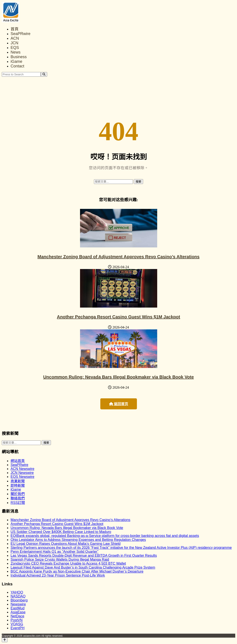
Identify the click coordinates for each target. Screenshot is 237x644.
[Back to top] (5, 640)
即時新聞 (18, 485)
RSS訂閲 (18, 503)
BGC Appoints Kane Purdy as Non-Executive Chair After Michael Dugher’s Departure (77, 571)
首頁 (15, 29)
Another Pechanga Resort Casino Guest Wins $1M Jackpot (118, 317)
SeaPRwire (21, 34)
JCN (14, 43)
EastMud (18, 608)
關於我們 (18, 494)
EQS (15, 48)
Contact (17, 66)
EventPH (18, 628)
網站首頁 (18, 461)
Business (19, 57)
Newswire (18, 604)
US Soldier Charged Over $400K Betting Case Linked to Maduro (61, 532)
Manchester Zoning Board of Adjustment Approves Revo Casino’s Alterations (118, 257)
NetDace (17, 616)
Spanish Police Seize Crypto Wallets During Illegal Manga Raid (60, 560)
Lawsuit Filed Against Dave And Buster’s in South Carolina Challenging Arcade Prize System (83, 567)
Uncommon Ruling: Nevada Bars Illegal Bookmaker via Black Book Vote (118, 377)
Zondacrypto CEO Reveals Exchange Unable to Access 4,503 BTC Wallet (68, 563)
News (16, 52)
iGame (16, 61)
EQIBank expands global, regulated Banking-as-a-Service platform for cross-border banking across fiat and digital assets (105, 536)
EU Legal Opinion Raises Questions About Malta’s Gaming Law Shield (66, 544)
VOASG (17, 624)
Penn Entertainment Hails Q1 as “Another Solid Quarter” (54, 552)
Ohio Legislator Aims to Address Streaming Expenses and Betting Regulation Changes (78, 540)
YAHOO (17, 592)
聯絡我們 (18, 498)
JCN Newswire (22, 473)
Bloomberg (19, 600)
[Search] (44, 74)
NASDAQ (18, 596)
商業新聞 (18, 481)
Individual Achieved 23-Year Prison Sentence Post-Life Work (58, 575)
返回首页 (119, 404)
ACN (15, 38)
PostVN (17, 620)
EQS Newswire (22, 477)
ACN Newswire (22, 469)
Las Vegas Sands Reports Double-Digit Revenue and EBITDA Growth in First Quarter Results (84, 556)
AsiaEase (18, 612)
